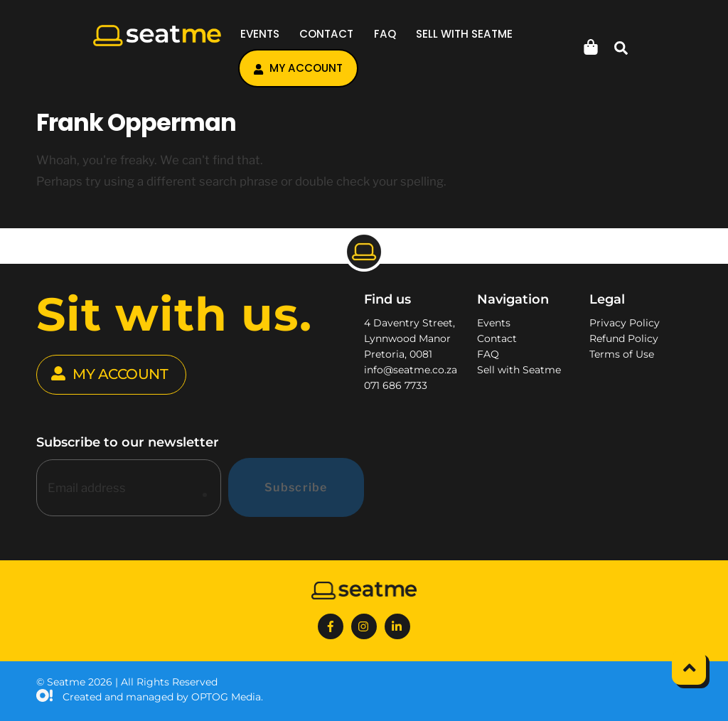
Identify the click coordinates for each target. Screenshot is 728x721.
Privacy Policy (625, 323)
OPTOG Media (226, 697)
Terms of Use (622, 354)
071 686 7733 (396, 385)
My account (298, 68)
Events (260, 34)
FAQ (385, 34)
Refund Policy (624, 338)
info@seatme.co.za (411, 370)
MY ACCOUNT (109, 375)
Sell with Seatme (464, 34)
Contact (326, 34)
